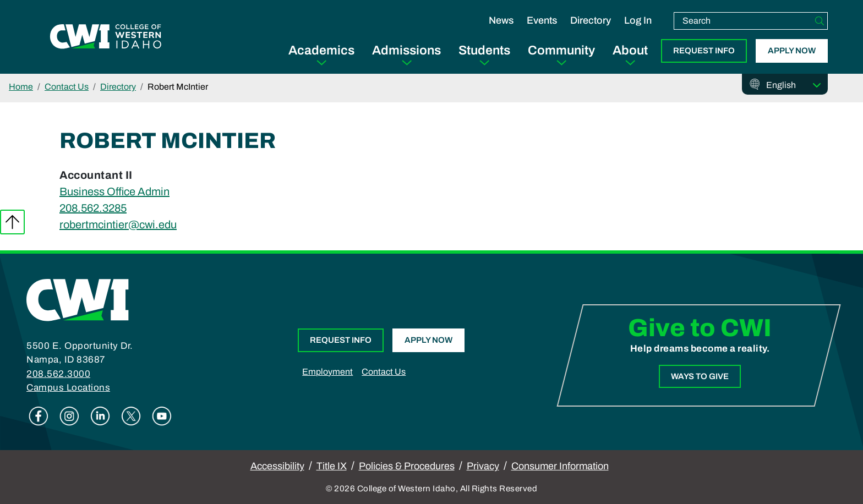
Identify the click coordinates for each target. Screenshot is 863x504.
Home (21, 87)
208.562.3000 (58, 374)
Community (561, 50)
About (630, 50)
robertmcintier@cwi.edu (118, 224)
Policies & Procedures (407, 466)
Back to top (12, 222)
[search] (743, 21)
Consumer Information (560, 466)
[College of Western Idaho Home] (106, 37)
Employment (327, 372)
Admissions (406, 50)
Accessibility (277, 466)
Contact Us (67, 87)
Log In (638, 20)
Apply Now (792, 51)
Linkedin (100, 416)
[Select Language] (794, 85)
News (501, 20)
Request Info (704, 51)
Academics (321, 50)
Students (484, 50)
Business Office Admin (114, 191)
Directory (591, 20)
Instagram (69, 416)
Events (542, 20)
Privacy (483, 466)
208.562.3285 (93, 208)
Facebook (39, 416)
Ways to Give (700, 376)
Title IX (332, 466)
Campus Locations (68, 388)
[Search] (820, 21)
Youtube (162, 416)
